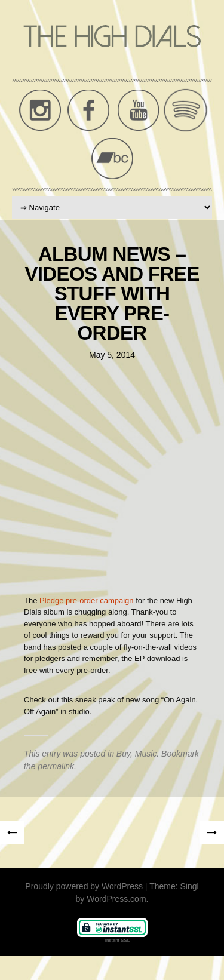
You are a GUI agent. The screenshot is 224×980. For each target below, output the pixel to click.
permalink (56, 766)
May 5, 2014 (112, 355)
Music (146, 754)
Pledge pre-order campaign (87, 600)
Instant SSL (117, 940)
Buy (123, 754)
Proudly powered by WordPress (84, 886)
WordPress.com (116, 899)
